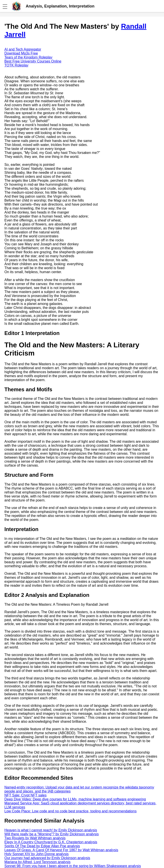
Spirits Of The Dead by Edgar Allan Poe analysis (42, 846)
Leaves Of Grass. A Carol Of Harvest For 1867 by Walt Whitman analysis (61, 850)
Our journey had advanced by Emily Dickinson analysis (47, 858)
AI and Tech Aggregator (23, 49)
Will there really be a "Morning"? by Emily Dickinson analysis (52, 834)
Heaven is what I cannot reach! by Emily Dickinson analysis (51, 830)
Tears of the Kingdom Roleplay (28, 57)
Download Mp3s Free (21, 53)
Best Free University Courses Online (33, 61)
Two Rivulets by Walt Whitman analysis (35, 838)
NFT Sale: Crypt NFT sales (25, 795)
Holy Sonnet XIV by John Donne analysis (37, 854)
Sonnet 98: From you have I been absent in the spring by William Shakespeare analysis (73, 866)
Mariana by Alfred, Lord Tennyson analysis (37, 862)
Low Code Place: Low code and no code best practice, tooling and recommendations (70, 811)
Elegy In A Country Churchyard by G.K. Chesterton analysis (51, 842)
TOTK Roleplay (16, 65)
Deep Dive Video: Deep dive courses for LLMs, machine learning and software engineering (75, 799)
